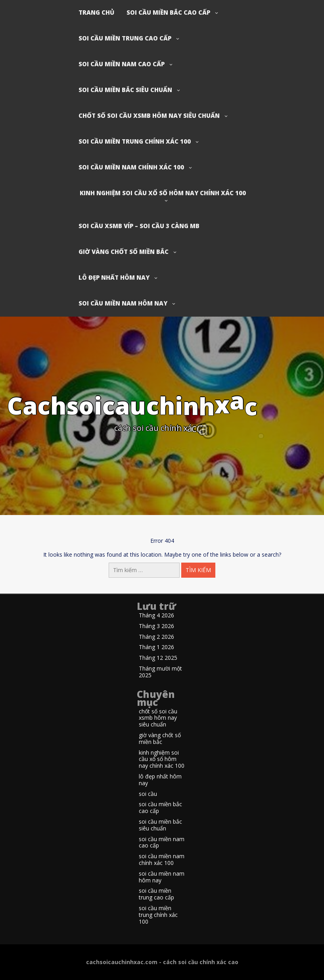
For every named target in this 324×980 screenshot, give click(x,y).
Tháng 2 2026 (156, 637)
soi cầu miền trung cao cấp (125, 38)
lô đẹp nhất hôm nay (114, 277)
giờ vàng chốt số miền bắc (124, 252)
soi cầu (148, 794)
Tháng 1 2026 (156, 647)
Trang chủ (96, 12)
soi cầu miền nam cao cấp (122, 64)
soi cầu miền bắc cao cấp (168, 12)
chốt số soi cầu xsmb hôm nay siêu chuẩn (149, 115)
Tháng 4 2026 (156, 616)
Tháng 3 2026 (156, 626)
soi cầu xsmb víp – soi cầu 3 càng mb (139, 226)
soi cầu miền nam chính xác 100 (131, 167)
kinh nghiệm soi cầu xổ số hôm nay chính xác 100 (163, 193)
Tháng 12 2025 (158, 658)
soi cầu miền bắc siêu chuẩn (125, 90)
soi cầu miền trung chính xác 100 (135, 141)
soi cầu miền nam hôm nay (123, 303)
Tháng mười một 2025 (160, 672)
